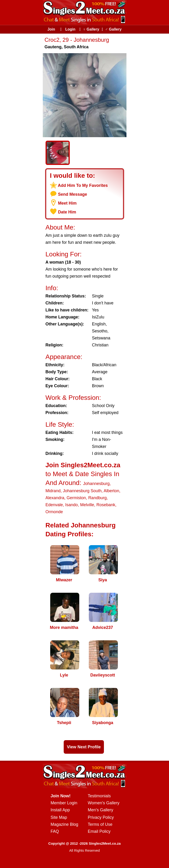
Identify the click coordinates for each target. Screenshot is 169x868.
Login (70, 29)
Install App (60, 810)
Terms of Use (100, 824)
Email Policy (99, 831)
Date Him (67, 212)
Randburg (98, 498)
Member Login (64, 803)
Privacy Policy (101, 817)
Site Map (59, 817)
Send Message (73, 194)
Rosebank (106, 505)
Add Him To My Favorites (83, 185)
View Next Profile (84, 747)
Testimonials (99, 796)
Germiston (76, 498)
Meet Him (67, 203)
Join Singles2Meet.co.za (83, 465)
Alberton (111, 491)
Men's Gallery (101, 810)
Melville (87, 505)
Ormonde (54, 512)
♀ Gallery (91, 29)
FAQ (55, 831)
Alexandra (55, 498)
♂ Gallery (113, 29)
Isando (72, 505)
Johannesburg (96, 484)
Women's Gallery (104, 803)
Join (51, 29)
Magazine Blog (65, 824)
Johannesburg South (82, 491)
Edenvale (54, 505)
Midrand (53, 491)
